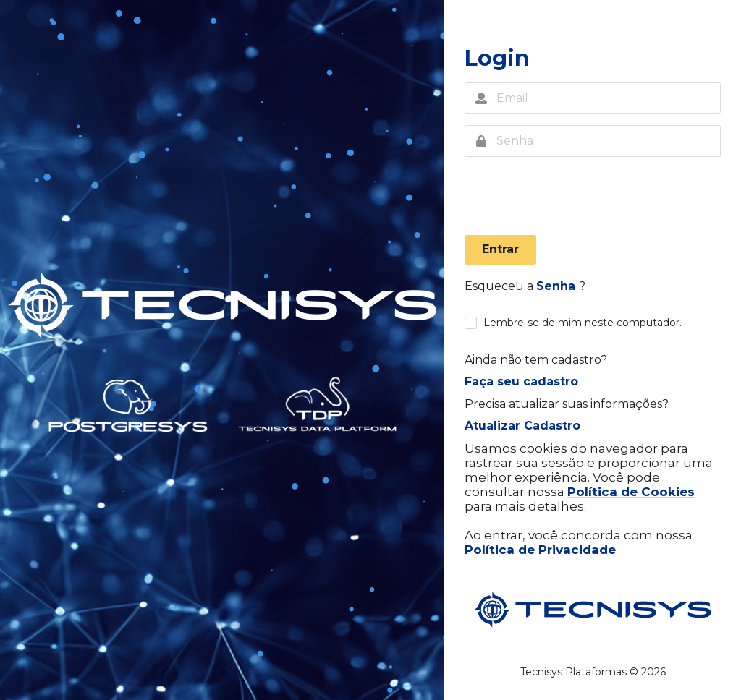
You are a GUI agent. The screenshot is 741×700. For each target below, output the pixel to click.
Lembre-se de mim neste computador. (583, 323)
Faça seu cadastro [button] (521, 381)
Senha (558, 286)
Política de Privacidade (540, 550)
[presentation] (575, 200)
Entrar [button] (500, 249)
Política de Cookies (631, 492)
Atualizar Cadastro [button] (522, 426)
